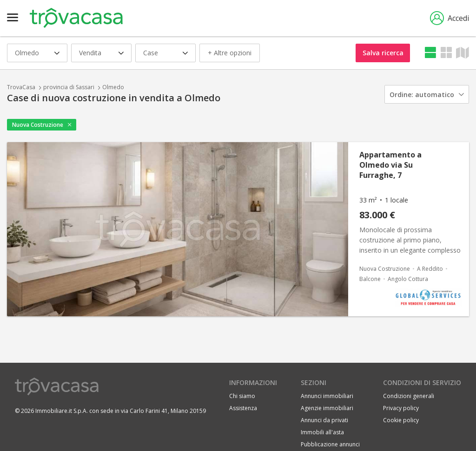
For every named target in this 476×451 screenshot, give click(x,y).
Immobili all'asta (322, 432)
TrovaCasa (21, 87)
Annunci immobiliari (327, 396)
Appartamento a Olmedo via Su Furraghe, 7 (390, 165)
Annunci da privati (324, 420)
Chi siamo (242, 396)
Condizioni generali (409, 396)
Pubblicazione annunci (330, 444)
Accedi (450, 18)
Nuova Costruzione (38, 125)
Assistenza (243, 408)
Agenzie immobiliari (327, 408)
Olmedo (113, 87)
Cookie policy (401, 420)
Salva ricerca (383, 53)
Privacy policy (401, 408)
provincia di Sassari (69, 87)
